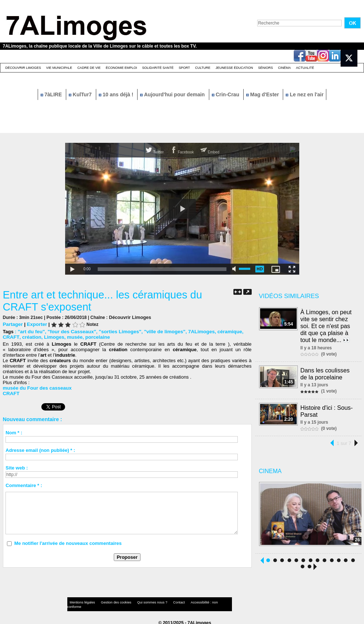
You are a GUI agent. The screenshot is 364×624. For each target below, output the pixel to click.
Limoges (52, 337)
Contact (167, 600)
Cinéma (284, 68)
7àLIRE (52, 94)
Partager (13, 324)
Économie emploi (121, 68)
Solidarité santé (158, 68)
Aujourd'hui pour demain (173, 94)
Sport (184, 68)
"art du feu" (31, 331)
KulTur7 (81, 94)
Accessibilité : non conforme (196, 600)
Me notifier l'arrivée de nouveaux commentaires (68, 543)
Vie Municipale (59, 68)
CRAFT (11, 337)
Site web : (17, 467)
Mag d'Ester (263, 94)
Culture (203, 68)
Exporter (36, 324)
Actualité (305, 68)
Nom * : (14, 432)
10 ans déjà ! (117, 94)
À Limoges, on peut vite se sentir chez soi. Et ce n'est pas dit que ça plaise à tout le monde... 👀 (326, 325)
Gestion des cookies (111, 600)
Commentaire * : (24, 485)
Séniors (265, 68)
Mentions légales (81, 600)
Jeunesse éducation (234, 68)
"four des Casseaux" (70, 331)
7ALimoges (195, 331)
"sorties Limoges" (116, 331)
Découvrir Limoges (23, 68)
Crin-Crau (226, 94)
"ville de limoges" (160, 331)
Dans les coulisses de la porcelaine (325, 372)
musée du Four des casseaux (36, 388)
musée (72, 337)
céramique (222, 331)
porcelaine (94, 337)
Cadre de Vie (89, 68)
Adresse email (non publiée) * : (40, 450)
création (30, 337)
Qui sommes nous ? (143, 600)
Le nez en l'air (305, 94)
